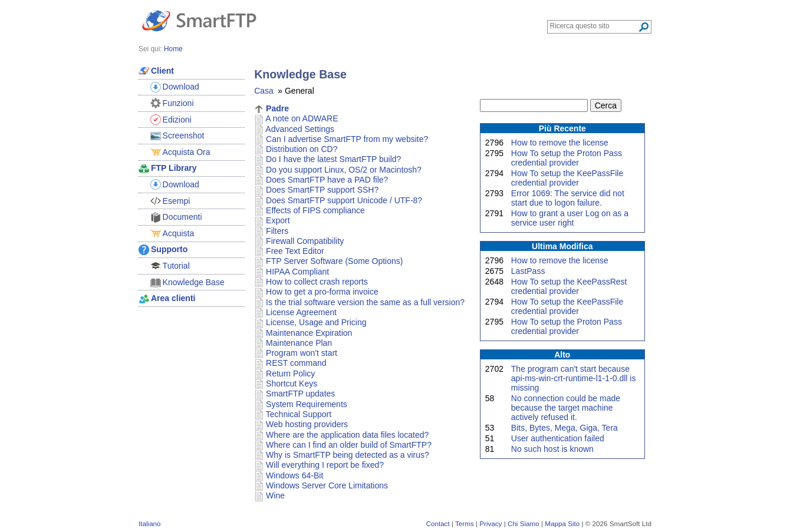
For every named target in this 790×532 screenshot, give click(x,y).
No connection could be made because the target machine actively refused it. (566, 408)
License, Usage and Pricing (316, 322)
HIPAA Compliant (297, 272)
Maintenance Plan (299, 343)
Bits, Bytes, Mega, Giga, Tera (564, 428)
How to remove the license (560, 143)
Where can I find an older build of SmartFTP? (349, 445)
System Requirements (307, 404)
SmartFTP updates (300, 394)
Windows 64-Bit (294, 475)
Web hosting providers (307, 424)
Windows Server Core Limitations (327, 485)
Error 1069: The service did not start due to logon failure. (568, 198)
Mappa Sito (562, 523)
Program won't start (302, 353)
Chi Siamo (524, 523)
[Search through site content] (594, 26)
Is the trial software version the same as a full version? (365, 302)
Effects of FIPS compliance (315, 210)
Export (278, 220)
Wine (275, 495)
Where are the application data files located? (347, 435)
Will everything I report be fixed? (325, 465)
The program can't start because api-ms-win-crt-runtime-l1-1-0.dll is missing (574, 378)
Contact (438, 523)
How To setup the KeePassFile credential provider (567, 178)
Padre (277, 108)
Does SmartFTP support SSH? (322, 190)
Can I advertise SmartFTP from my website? (347, 139)
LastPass (528, 271)
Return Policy (290, 374)
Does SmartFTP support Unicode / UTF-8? (344, 200)
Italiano (150, 523)
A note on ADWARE (302, 118)
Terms (465, 523)
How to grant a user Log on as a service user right (570, 218)
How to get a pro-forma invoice (322, 292)
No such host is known (552, 449)
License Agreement (301, 312)
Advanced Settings (300, 129)
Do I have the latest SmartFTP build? (333, 159)
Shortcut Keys (292, 384)
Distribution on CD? (302, 149)
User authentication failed (558, 438)
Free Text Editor (295, 251)
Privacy (491, 523)
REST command (296, 363)
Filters (277, 231)
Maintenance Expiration (309, 333)
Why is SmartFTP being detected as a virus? (348, 455)
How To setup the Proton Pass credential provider (567, 158)
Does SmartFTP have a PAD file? (327, 180)
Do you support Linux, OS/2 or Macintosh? (344, 170)
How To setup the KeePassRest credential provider (569, 286)
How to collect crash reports (317, 282)
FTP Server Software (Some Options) (334, 261)
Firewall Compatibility (305, 241)
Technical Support (299, 414)
